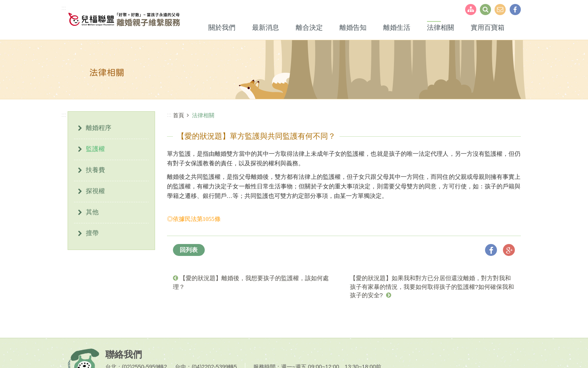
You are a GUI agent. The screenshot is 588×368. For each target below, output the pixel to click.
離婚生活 (397, 28)
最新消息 (266, 28)
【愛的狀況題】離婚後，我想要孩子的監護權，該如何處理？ (251, 282)
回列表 (189, 250)
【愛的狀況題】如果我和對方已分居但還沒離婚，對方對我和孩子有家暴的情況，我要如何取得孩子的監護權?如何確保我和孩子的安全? (432, 287)
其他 (92, 212)
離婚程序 (99, 128)
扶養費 (95, 170)
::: (64, 8)
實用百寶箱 (488, 28)
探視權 (95, 191)
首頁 (179, 115)
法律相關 (441, 28)
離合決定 (309, 28)
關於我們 (222, 28)
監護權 (95, 149)
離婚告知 (353, 28)
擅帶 (92, 233)
